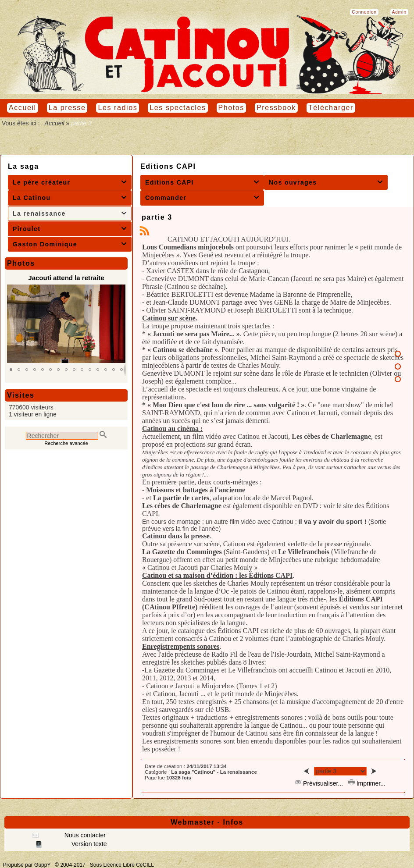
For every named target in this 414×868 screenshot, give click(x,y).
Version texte (88, 844)
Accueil (54, 123)
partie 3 (157, 217)
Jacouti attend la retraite (66, 278)
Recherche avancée (66, 443)
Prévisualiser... (320, 783)
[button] (11, 370)
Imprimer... (367, 783)
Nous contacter (84, 835)
